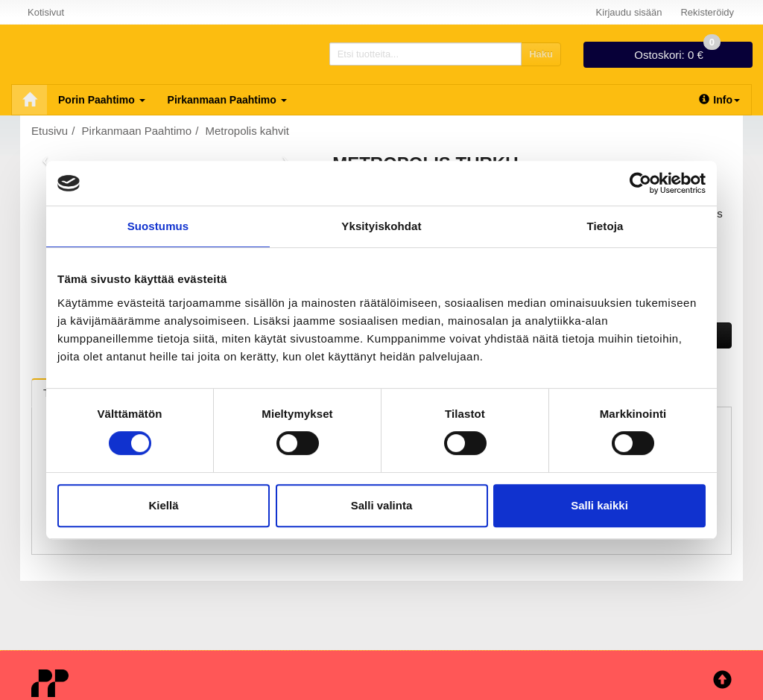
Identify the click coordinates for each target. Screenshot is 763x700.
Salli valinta (382, 505)
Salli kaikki (599, 505)
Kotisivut (46, 12)
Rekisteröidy (707, 12)
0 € (677, 51)
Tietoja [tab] (605, 226)
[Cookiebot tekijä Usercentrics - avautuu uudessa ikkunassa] (640, 183)
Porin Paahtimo (102, 100)
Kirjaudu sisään (629, 12)
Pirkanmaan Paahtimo (227, 100)
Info (719, 100)
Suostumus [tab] (158, 226)
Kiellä (163, 505)
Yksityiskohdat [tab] (381, 226)
